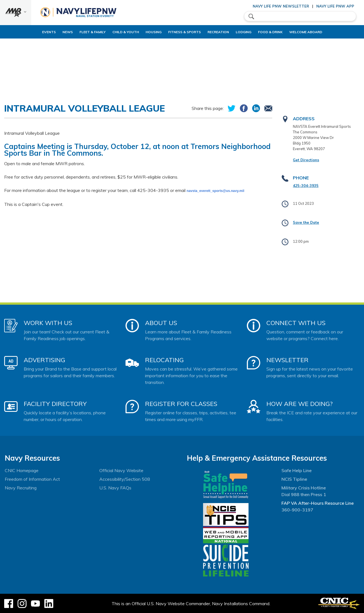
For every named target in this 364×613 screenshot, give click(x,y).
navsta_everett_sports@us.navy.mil (215, 191)
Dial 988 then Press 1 (304, 494)
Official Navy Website (121, 470)
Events (30, 32)
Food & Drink (280, 32)
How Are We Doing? (299, 404)
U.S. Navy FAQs (115, 488)
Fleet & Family (74, 32)
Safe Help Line (296, 470)
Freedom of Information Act (32, 479)
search (251, 16)
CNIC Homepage (22, 470)
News (49, 32)
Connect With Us (296, 323)
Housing (144, 32)
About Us (161, 323)
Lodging (248, 32)
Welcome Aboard (320, 32)
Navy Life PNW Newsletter (281, 6)
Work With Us (48, 323)
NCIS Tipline (294, 479)
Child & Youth (111, 32)
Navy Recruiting (21, 488)
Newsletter (287, 360)
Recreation (218, 32)
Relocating (164, 360)
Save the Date (306, 222)
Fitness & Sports (180, 32)
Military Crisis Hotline (304, 488)
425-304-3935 (306, 186)
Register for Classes (181, 404)
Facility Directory (55, 404)
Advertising (44, 360)
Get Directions (306, 160)
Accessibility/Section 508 (125, 479)
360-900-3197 (297, 510)
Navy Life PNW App (335, 6)
